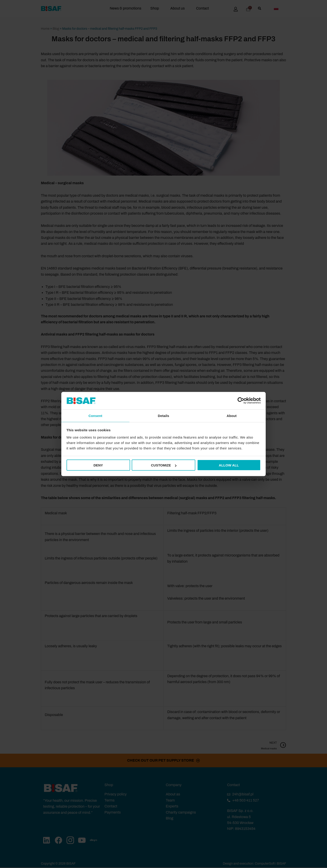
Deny (98, 465)
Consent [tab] (95, 415)
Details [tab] (163, 415)
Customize (164, 465)
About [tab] (232, 415)
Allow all (229, 465)
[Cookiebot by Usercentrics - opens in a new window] (241, 400)
